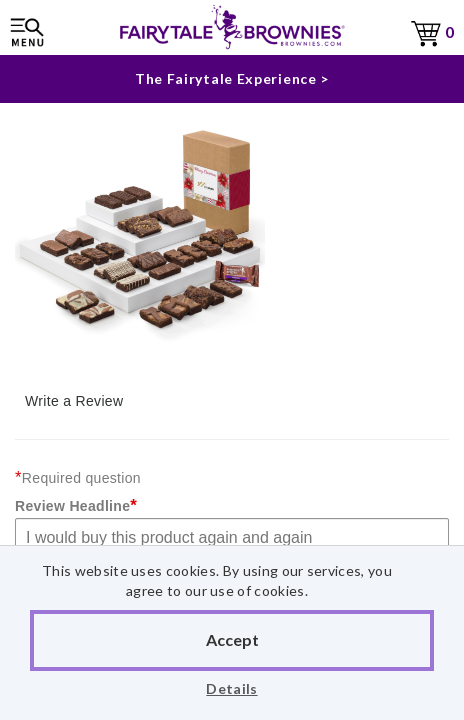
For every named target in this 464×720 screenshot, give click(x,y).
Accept (232, 639)
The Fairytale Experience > (232, 78)
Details (231, 688)
